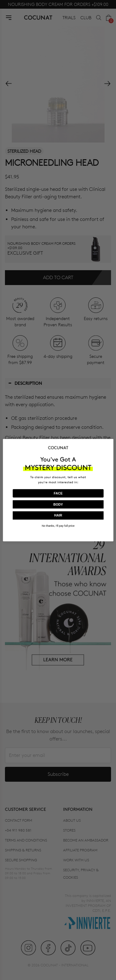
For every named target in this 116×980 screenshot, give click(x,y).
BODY (58, 504)
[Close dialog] (110, 442)
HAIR (58, 515)
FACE (58, 493)
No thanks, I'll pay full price (58, 526)
